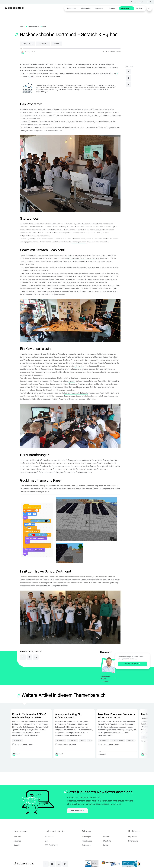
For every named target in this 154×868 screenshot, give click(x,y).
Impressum (133, 837)
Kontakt (149, 2)
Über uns (133, 2)
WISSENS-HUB (33, 26)
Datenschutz (133, 841)
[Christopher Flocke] (29, 52)
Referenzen (100, 8)
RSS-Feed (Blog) (51, 845)
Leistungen (72, 8)
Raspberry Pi (28, 44)
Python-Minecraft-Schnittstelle (76, 393)
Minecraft (35, 125)
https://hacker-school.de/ (107, 74)
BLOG (44, 26)
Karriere (139, 8)
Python (56, 44)
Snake (70, 255)
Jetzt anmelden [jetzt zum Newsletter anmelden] (77, 811)
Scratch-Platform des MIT (46, 116)
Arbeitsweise (85, 8)
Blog (47, 841)
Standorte (113, 8)
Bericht (32, 77)
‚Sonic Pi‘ (79, 366)
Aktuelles (141, 2)
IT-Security (43, 44)
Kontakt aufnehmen (132, 664)
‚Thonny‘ (72, 381)
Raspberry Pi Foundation (64, 128)
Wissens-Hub (126, 8)
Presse (106, 845)
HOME (22, 26)
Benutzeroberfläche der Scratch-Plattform (83, 258)
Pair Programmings (79, 242)
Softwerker (49, 837)
